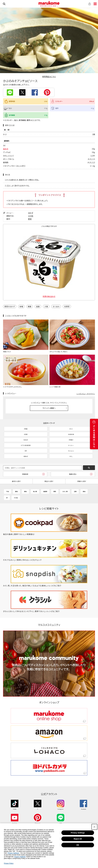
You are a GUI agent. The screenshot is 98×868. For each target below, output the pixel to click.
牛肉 (8, 491)
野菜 (30, 219)
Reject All (78, 839)
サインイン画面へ (49, 408)
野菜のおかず (10, 306)
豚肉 (16, 491)
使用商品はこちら (49, 77)
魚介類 (35, 491)
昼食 (38, 306)
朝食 (30, 306)
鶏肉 (25, 491)
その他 (31, 216)
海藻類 (45, 491)
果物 (84, 491)
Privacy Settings (78, 833)
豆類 (75, 491)
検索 (4, 4)
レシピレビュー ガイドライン (86, 394)
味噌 (21, 306)
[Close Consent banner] (94, 827)
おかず (31, 213)
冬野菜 (67, 306)
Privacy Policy (9, 863)
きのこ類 (65, 491)
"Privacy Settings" (13, 853)
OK (78, 845)
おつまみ (56, 306)
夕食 (46, 306)
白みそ (6, 149)
